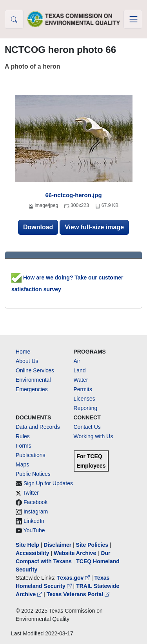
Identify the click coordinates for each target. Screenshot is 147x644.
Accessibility (33, 553)
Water (81, 380)
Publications (31, 455)
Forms (24, 446)
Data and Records (38, 427)
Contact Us (87, 427)
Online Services (35, 370)
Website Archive (75, 553)
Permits (83, 389)
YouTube (34, 530)
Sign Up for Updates (48, 483)
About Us (27, 361)
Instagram (36, 512)
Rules (23, 436)
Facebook (35, 502)
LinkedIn (34, 521)
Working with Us (93, 436)
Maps (22, 464)
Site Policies (92, 545)
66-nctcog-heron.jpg (73, 195)
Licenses (84, 399)
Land (80, 370)
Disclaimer (57, 545)
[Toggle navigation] (133, 19)
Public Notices (33, 474)
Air (77, 361)
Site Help (27, 545)
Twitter (31, 493)
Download (38, 227)
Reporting (86, 408)
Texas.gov (74, 578)
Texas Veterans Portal (78, 594)
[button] (14, 19)
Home (23, 352)
